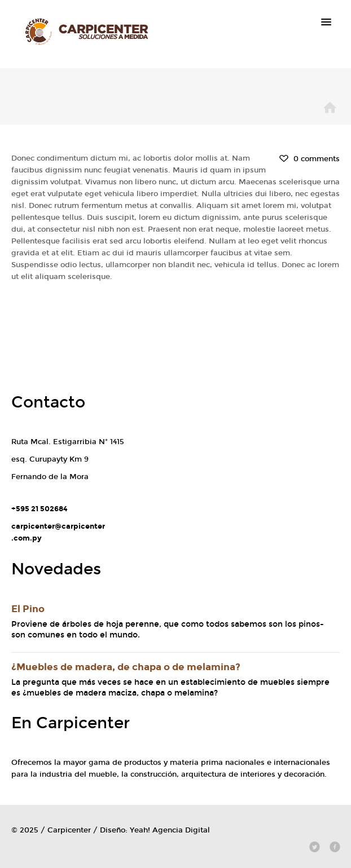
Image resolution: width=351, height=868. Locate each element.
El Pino (28, 609)
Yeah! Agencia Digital (170, 830)
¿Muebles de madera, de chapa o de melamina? (126, 667)
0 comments (308, 159)
